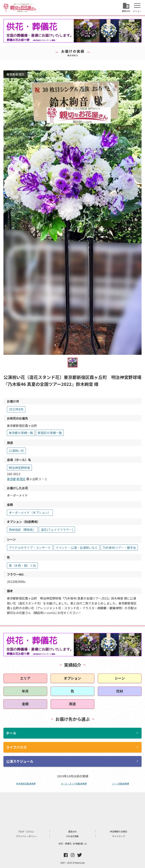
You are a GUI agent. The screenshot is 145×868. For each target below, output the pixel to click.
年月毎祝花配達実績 (26, 784)
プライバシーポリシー (27, 836)
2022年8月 (16, 409)
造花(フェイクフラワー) (57, 530)
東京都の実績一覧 (21, 433)
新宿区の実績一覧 (50, 433)
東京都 (11, 479)
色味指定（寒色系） (22, 530)
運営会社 (72, 831)
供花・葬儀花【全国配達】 (73, 844)
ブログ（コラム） (27, 831)
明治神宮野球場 (19, 468)
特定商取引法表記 (118, 831)
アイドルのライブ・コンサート (30, 548)
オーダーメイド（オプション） (30, 513)
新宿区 (21, 479)
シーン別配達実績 (120, 784)
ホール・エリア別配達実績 (74, 784)
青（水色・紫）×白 (22, 565)
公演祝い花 (16, 451)
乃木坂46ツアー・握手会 (119, 548)
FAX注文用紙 (72, 836)
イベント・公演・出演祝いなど (77, 548)
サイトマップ (118, 836)
